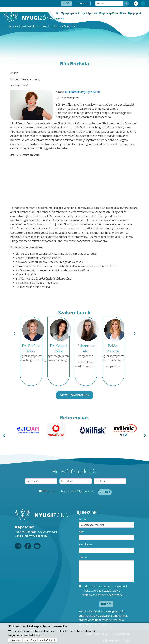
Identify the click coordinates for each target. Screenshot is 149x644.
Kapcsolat (84, 3)
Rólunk (60, 19)
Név (81, 532)
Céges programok (70, 13)
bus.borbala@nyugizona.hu (82, 92)
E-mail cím (85, 544)
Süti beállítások (47, 640)
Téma (82, 519)
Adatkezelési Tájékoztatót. (77, 491)
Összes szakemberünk (75, 395)
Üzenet (83, 557)
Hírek (123, 13)
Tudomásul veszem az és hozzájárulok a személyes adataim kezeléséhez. (104, 591)
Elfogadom (15, 640)
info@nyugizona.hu (36, 536)
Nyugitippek (135, 13)
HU (136, 3)
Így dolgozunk (89, 13)
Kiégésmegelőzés (109, 13)
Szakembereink (25, 26)
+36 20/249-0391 (47, 532)
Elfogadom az (68, 491)
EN (143, 3)
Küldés (105, 492)
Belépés (66, 3)
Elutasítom (30, 640)
